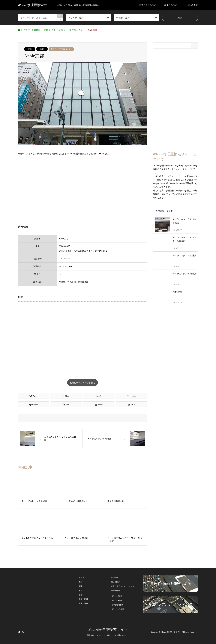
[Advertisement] (82, 190)
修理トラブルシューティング (123, 587)
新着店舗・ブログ (164, 211)
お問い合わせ (192, 5)
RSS (23, 632)
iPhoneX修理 (118, 605)
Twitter (19, 632)
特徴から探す (171, 5)
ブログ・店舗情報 (32, 30)
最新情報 (114, 578)
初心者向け (115, 582)
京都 (30, 49)
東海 (81, 591)
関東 (81, 587)
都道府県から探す (148, 5)
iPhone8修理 (117, 601)
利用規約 (90, 636)
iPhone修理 (115, 591)
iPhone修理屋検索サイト (108, 630)
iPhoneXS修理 (118, 610)
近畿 (42, 49)
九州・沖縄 (83, 604)
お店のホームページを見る (82, 383)
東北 (81, 582)
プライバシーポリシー (105, 636)
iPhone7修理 (117, 597)
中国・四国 (83, 599)
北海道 (81, 578)
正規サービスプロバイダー (61, 49)
